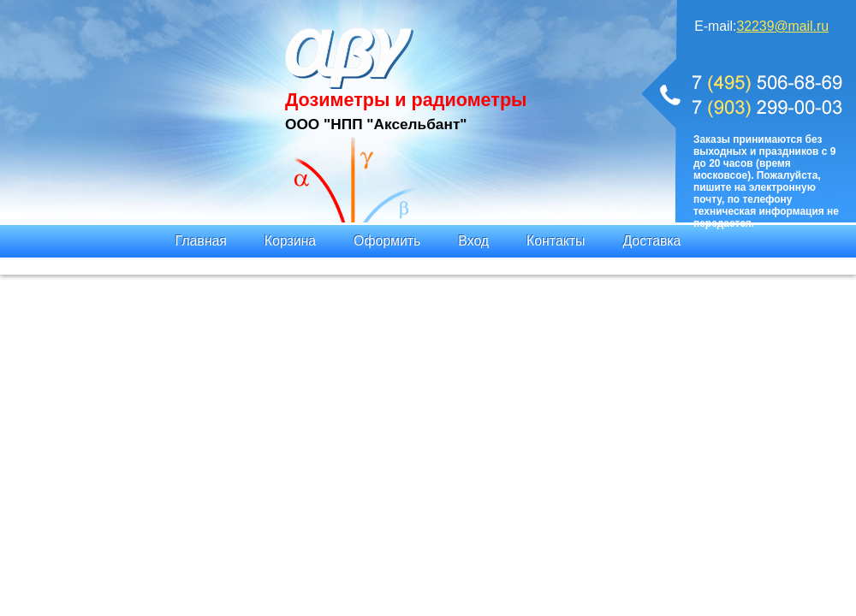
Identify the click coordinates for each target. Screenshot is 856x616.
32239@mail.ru (782, 26)
